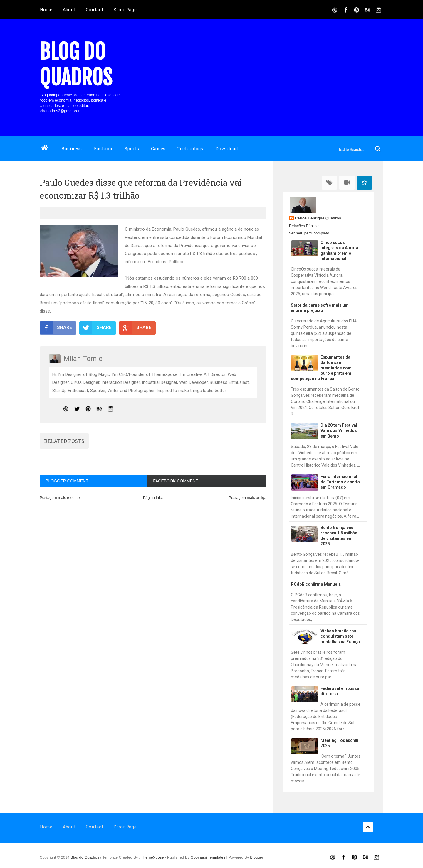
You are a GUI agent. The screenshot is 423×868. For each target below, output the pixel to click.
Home (46, 9)
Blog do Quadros (76, 65)
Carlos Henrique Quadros (318, 218)
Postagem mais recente (60, 498)
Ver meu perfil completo (309, 233)
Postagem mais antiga (247, 498)
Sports (132, 148)
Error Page (125, 9)
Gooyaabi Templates (208, 857)
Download (227, 148)
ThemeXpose (153, 857)
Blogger (257, 857)
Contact (94, 9)
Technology (190, 148)
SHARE (56, 328)
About (69, 9)
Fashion (103, 148)
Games (158, 148)
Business (72, 148)
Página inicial (154, 498)
